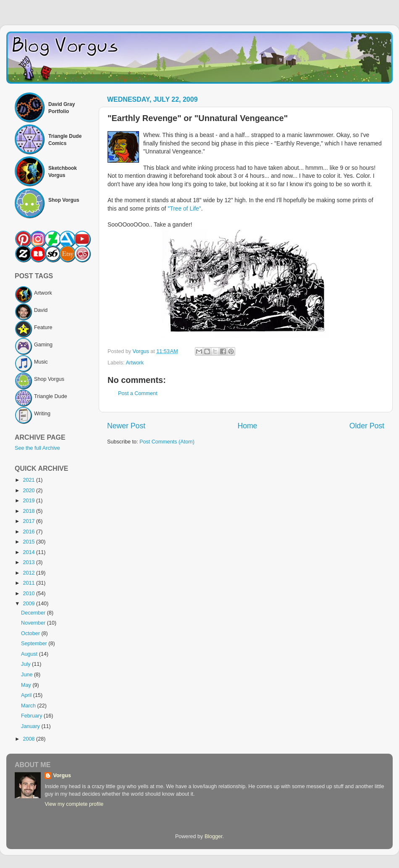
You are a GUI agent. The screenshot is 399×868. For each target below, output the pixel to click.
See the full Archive (37, 448)
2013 (29, 562)
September (35, 644)
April (27, 695)
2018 (29, 511)
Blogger (214, 836)
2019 (29, 501)
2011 (29, 583)
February (32, 716)
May (27, 685)
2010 (29, 594)
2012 (29, 573)
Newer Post (126, 426)
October (31, 633)
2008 (29, 739)
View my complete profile (74, 804)
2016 (29, 532)
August (30, 654)
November (34, 623)
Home (247, 426)
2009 (29, 604)
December (34, 613)
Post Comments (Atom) (167, 442)
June (28, 675)
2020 (29, 491)
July (26, 664)
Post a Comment (138, 393)
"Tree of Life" (184, 208)
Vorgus (62, 776)
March (29, 706)
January (31, 726)
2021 (29, 480)
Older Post (367, 426)
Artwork (135, 363)
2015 (29, 542)
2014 (29, 552)
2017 (29, 521)
